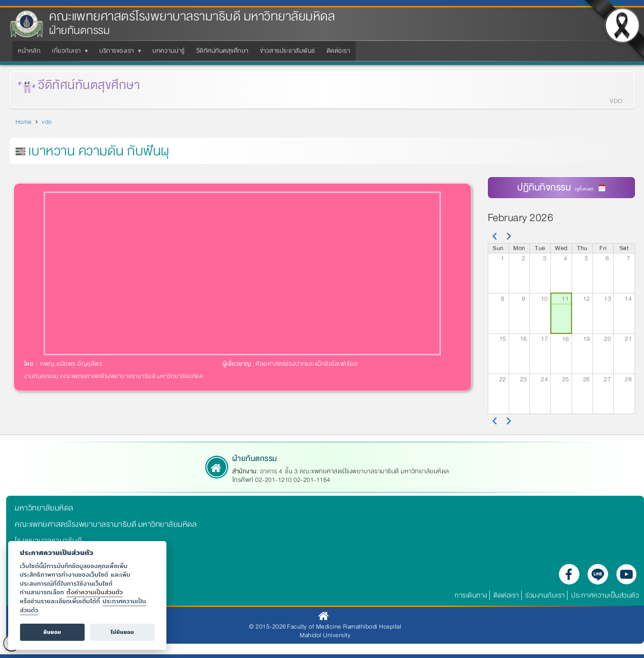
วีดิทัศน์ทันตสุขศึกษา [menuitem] (222, 51)
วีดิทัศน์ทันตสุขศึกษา (89, 85)
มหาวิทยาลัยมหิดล (44, 508)
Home (24, 122)
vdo (47, 122)
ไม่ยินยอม (122, 632)
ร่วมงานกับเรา (545, 595)
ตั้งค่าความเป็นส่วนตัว (95, 592)
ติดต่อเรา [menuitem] (339, 51)
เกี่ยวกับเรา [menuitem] (68, 53)
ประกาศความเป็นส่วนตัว (605, 595)
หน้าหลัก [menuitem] (29, 51)
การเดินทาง (471, 595)
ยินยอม (52, 632)
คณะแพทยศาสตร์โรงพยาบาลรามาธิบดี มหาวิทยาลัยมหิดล (192, 17)
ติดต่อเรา (506, 595)
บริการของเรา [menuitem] (118, 53)
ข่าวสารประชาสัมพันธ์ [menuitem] (288, 51)
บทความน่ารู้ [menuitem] (169, 51)
